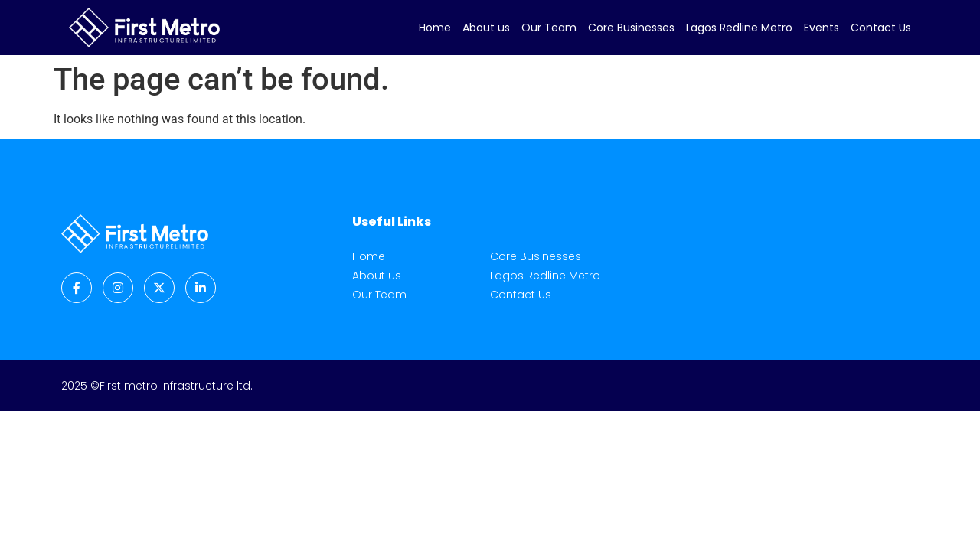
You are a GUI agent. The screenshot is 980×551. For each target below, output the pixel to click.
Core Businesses (631, 28)
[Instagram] (118, 288)
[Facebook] (77, 288)
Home (435, 28)
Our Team (549, 28)
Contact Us (881, 28)
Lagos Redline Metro (739, 28)
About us (486, 28)
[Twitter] (159, 288)
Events (822, 28)
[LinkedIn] (201, 288)
